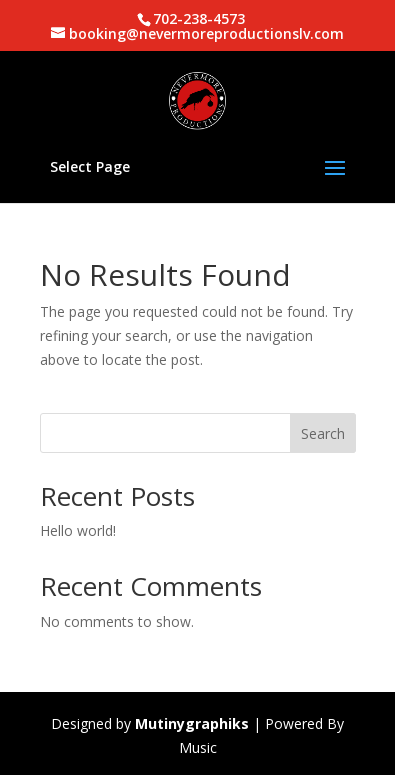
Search (323, 433)
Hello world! (78, 530)
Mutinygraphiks (192, 723)
